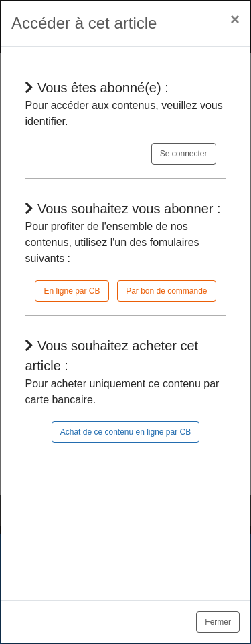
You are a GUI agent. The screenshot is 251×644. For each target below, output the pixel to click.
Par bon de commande (166, 291)
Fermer (218, 622)
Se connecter (184, 154)
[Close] (235, 19)
